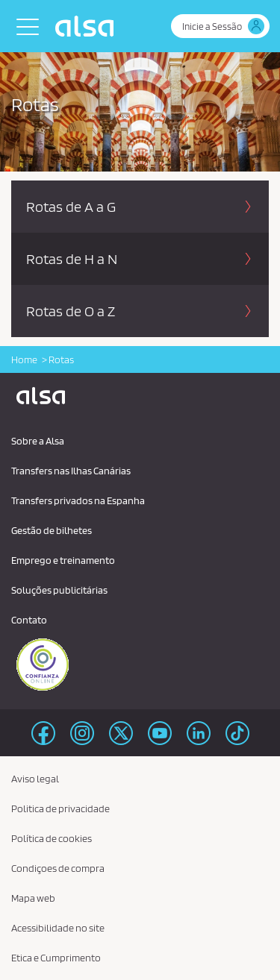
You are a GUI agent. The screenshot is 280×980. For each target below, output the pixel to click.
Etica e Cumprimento (56, 958)
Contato (29, 620)
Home (24, 359)
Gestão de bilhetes (52, 530)
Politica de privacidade (60, 808)
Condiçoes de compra (58, 868)
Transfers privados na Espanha (78, 500)
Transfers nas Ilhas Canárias (71, 471)
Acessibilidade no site (58, 928)
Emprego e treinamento (63, 560)
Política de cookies (52, 838)
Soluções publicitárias (59, 590)
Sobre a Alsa (38, 441)
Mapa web (33, 898)
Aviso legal (35, 779)
